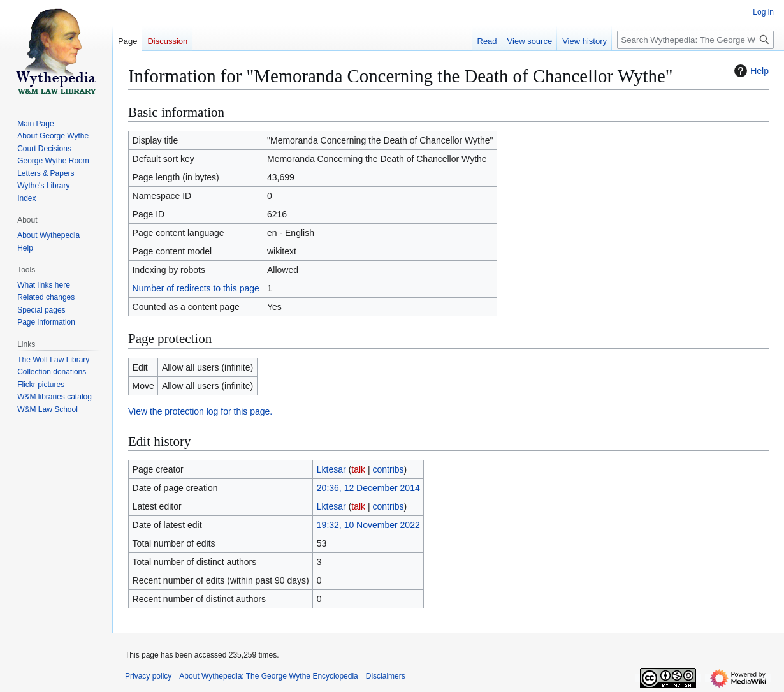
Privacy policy (148, 676)
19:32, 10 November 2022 (368, 525)
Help (750, 71)
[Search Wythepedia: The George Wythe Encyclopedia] (695, 40)
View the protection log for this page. (200, 411)
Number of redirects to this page (196, 288)
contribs (388, 469)
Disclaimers (386, 676)
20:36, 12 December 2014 (368, 488)
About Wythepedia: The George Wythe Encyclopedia (268, 676)
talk (358, 469)
